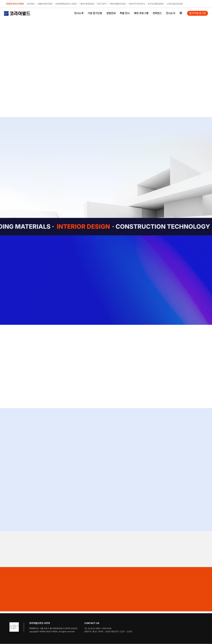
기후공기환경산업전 (87, 4)
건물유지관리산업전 (45, 4)
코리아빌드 (31, 4)
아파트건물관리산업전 (118, 4)
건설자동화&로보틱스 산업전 (66, 4)
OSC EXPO (102, 4)
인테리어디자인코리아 (137, 4)
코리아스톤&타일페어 (156, 4)
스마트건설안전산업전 (175, 4)
